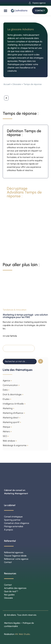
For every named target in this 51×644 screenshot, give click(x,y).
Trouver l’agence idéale (15, 556)
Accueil (7, 84)
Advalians (11, 615)
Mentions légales (12, 623)
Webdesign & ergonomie (15, 445)
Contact (8, 562)
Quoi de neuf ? (11, 591)
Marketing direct (11, 418)
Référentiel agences (14, 552)
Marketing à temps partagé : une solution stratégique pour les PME (25, 316)
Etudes (7, 399)
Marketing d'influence (14, 413)
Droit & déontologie (13, 394)
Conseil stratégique (13, 517)
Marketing (8, 408)
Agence (7, 381)
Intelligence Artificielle (14, 404)
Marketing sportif (12, 422)
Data (6, 390)
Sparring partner (12, 520)
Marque (7, 427)
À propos (8, 530)
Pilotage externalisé (14, 526)
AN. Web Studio (22, 634)
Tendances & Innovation (15, 310)
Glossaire (17, 84)
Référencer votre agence (16, 559)
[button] (6, 11)
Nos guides (9, 595)
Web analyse (10, 441)
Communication (11, 385)
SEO (6, 436)
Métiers (7, 431)
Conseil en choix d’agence (17, 523)
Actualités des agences (15, 588)
